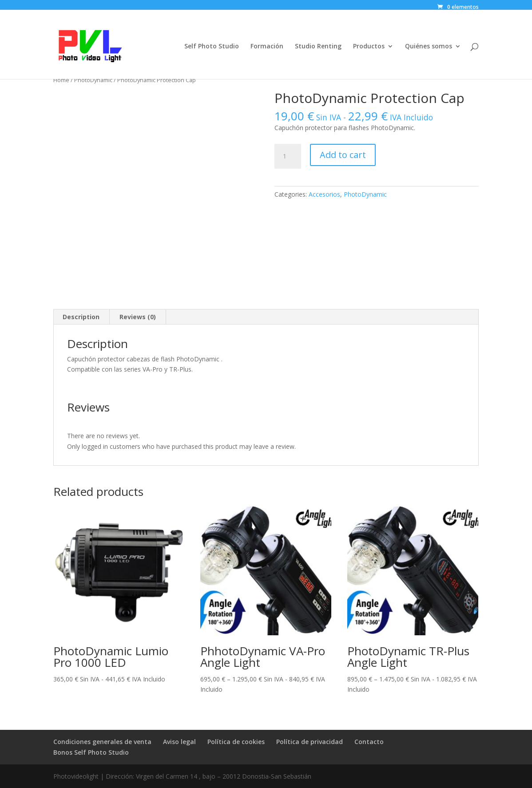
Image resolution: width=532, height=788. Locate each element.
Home (61, 80)
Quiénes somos (429, 47)
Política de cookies (236, 742)
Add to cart (343, 155)
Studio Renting (318, 47)
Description (81, 317)
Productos (369, 47)
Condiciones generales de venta (102, 742)
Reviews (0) (138, 317)
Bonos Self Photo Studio (91, 752)
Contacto (369, 742)
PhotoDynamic (93, 80)
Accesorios (324, 194)
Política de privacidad (310, 742)
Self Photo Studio (212, 47)
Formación (267, 47)
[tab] (81, 317)
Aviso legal (179, 742)
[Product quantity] (288, 156)
